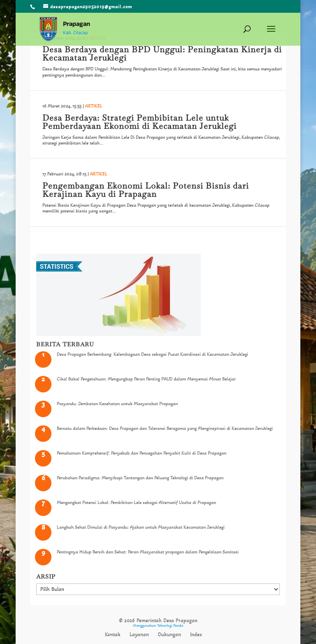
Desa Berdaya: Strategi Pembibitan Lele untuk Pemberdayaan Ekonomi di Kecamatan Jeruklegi (139, 122)
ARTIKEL (94, 106)
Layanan (139, 635)
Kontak (113, 635)
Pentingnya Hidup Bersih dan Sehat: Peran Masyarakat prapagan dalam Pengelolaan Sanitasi (148, 552)
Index (196, 635)
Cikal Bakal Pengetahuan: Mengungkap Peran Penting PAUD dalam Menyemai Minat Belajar (146, 379)
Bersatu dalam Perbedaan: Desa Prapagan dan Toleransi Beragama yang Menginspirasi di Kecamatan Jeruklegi (165, 428)
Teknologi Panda (170, 625)
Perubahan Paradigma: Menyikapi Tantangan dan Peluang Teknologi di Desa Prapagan (140, 478)
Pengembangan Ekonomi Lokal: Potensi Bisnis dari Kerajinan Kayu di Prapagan (146, 190)
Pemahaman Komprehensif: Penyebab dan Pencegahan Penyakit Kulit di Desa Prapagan (142, 453)
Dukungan (170, 635)
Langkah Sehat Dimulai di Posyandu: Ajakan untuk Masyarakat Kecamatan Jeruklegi (141, 527)
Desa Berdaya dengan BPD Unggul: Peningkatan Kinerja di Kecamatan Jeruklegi (162, 54)
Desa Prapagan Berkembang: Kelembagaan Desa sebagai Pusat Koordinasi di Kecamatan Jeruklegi (152, 354)
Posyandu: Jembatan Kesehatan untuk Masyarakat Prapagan (117, 404)
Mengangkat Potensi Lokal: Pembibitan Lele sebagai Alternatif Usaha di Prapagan (136, 502)
